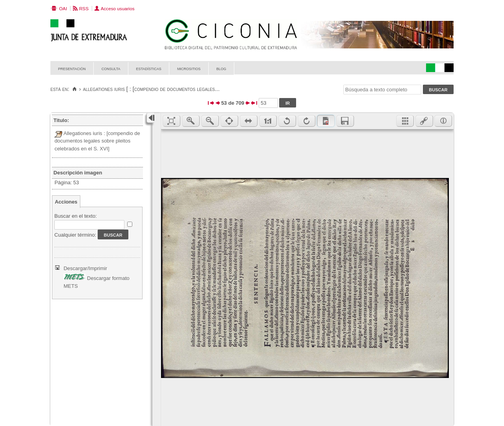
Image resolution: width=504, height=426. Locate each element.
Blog (221, 68)
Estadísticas (149, 68)
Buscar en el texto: (76, 216)
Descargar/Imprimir (85, 268)
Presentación (72, 68)
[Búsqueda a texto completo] (382, 90)
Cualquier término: (75, 235)
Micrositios (189, 68)
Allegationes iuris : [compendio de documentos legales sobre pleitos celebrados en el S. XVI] (97, 141)
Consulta (111, 68)
